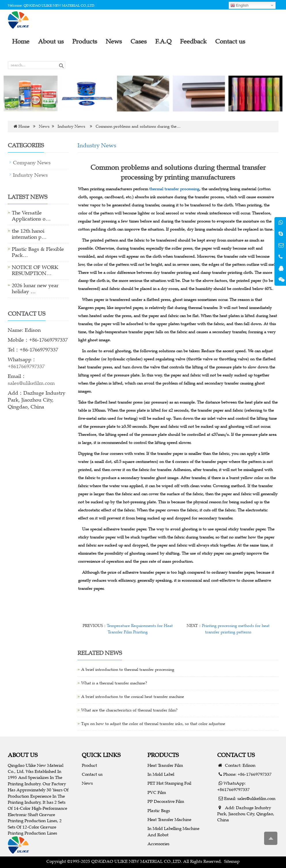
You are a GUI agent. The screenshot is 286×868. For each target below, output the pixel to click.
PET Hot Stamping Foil (169, 783)
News (44, 126)
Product (89, 765)
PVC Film (157, 792)
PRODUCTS (163, 755)
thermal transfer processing (174, 189)
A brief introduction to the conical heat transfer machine (133, 697)
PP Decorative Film (166, 801)
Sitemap (232, 861)
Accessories (158, 844)
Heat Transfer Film (165, 765)
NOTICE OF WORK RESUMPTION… (35, 270)
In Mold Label (161, 774)
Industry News (71, 126)
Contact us (92, 774)
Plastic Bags (159, 810)
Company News (32, 163)
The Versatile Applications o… (31, 216)
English (239, 5)
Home (24, 126)
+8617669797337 (26, 366)
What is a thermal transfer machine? (114, 683)
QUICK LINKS (101, 755)
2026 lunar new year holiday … (35, 288)
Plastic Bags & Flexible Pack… (38, 252)
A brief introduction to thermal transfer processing (128, 670)
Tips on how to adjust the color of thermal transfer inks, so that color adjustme (153, 724)
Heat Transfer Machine (169, 819)
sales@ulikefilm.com (31, 383)
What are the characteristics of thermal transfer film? (129, 710)
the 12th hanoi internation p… (29, 234)
